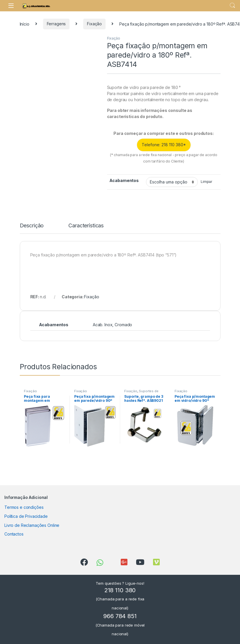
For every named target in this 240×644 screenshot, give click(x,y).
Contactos (14, 534)
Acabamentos (124, 180)
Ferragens (56, 24)
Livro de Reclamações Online (32, 525)
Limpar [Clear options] (207, 182)
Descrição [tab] (32, 226)
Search (232, 6)
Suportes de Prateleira (141, 393)
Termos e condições (24, 507)
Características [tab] (86, 226)
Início (25, 24)
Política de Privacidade (26, 516)
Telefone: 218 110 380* (164, 145)
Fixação (94, 24)
